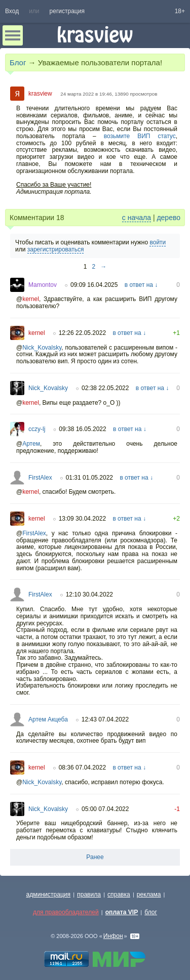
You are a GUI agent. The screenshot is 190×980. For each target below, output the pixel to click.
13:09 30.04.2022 (82, 519)
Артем (31, 444)
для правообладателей (66, 912)
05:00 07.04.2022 (105, 809)
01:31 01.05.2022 (89, 478)
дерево (168, 218)
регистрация (67, 11)
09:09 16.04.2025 (94, 285)
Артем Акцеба (48, 719)
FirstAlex (40, 478)
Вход (12, 11)
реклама (149, 894)
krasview (40, 94)
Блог (18, 62)
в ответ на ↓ (141, 285)
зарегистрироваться (56, 249)
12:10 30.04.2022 (89, 594)
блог (151, 912)
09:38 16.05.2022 (82, 429)
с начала (137, 218)
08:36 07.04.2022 (82, 768)
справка (119, 894)
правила (89, 894)
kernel (31, 299)
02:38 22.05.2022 (105, 388)
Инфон (113, 936)
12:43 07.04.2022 (105, 719)
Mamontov (43, 285)
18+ (180, 11)
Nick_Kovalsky (42, 348)
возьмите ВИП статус (140, 136)
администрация (49, 894)
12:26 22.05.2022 (82, 333)
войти (158, 242)
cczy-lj (37, 429)
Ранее (95, 857)
